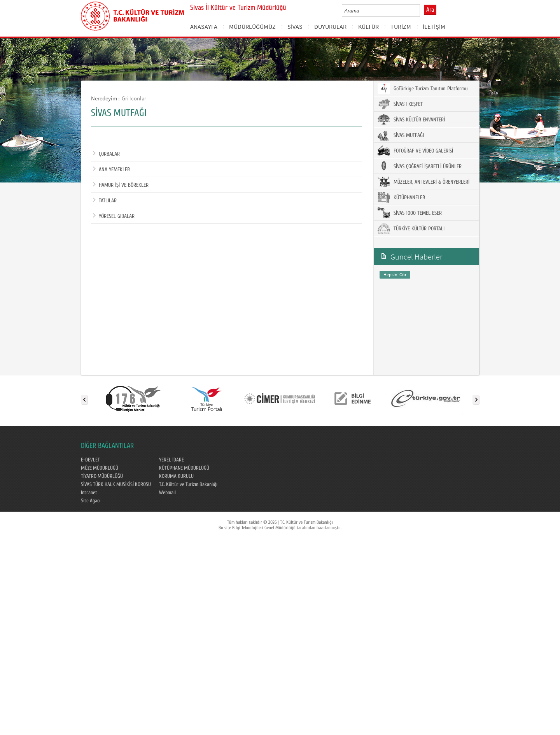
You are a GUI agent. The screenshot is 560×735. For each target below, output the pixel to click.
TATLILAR (105, 201)
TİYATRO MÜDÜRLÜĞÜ (102, 476)
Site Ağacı (91, 501)
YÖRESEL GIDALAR (114, 216)
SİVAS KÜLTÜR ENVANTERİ (411, 119)
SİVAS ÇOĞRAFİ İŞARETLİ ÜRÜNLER (420, 166)
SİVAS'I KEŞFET (400, 104)
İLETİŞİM (434, 26)
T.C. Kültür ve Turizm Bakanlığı (188, 484)
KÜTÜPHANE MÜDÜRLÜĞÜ (184, 468)
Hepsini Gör (395, 275)
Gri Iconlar (134, 98)
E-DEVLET (90, 460)
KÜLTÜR (368, 26)
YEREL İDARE (171, 460)
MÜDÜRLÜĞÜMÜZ (252, 26)
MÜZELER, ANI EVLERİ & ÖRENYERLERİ (423, 182)
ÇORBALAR (106, 154)
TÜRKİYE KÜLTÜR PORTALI (411, 228)
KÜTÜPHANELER (401, 197)
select (422, 11)
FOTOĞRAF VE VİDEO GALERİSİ (415, 151)
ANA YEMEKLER (111, 170)
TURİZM (401, 26)
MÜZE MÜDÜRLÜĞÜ (100, 468)
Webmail (167, 493)
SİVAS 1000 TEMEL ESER (410, 213)
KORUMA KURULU (176, 476)
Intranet (89, 493)
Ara (430, 10)
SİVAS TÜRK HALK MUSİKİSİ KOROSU (116, 484)
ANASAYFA (204, 26)
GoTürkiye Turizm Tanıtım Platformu (423, 88)
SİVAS (295, 26)
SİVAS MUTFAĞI (401, 135)
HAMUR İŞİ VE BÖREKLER (121, 185)
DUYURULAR (330, 26)
